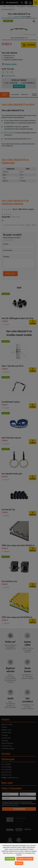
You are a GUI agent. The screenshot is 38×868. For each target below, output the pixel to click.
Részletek (19, 863)
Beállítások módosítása (25, 859)
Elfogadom (10, 859)
